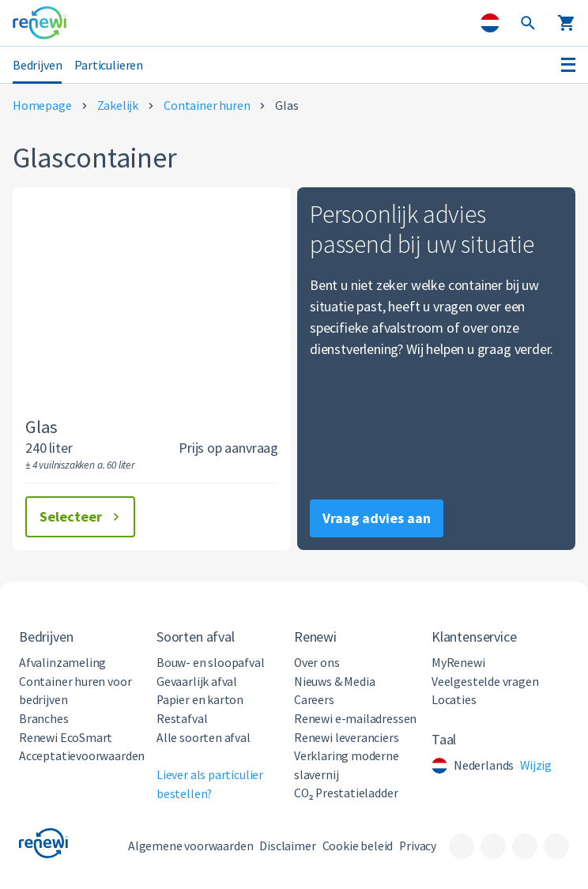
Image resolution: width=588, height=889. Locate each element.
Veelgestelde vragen (485, 682)
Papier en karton (200, 700)
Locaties (454, 700)
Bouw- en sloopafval (211, 663)
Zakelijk (118, 105)
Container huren (207, 105)
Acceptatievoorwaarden (82, 756)
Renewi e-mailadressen (355, 719)
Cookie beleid (358, 846)
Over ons (317, 663)
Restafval (182, 719)
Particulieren (109, 65)
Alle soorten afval (204, 738)
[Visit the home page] (40, 23)
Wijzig (536, 765)
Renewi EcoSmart (66, 738)
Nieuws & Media (334, 682)
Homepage (42, 105)
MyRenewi (458, 663)
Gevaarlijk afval (197, 682)
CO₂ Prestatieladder (346, 793)
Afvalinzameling (62, 663)
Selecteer (82, 516)
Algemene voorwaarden (190, 846)
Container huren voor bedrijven (75, 691)
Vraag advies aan (377, 518)
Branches (44, 719)
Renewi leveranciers (347, 738)
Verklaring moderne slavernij (347, 765)
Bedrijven (37, 65)
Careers (314, 700)
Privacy (418, 846)
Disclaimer (287, 846)
